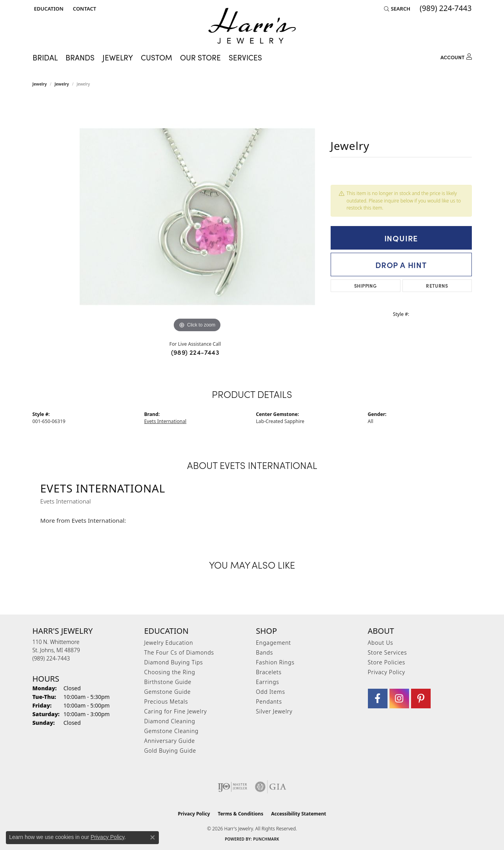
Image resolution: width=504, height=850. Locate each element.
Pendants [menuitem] (269, 701)
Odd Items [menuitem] (271, 692)
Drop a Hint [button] (401, 264)
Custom (156, 57)
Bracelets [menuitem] (269, 672)
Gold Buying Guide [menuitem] (170, 751)
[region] (197, 217)
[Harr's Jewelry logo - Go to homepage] (252, 26)
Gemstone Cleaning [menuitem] (172, 731)
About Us (381, 643)
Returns (437, 285)
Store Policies (387, 662)
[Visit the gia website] (271, 787)
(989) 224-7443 (195, 352)
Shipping (365, 285)
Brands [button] (80, 57)
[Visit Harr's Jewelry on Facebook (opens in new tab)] (378, 699)
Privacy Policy (387, 672)
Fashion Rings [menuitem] (275, 662)
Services (245, 57)
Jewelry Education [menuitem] (169, 643)
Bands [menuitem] (265, 652)
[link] (84, 9)
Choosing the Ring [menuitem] (170, 672)
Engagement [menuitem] (274, 643)
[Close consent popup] (153, 837)
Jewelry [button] (118, 57)
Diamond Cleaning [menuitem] (170, 721)
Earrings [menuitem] (268, 682)
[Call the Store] (51, 658)
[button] (48, 9)
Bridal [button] (45, 57)
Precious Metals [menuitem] (166, 701)
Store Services (388, 652)
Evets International (166, 421)
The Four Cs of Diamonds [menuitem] (179, 652)
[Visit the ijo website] (232, 787)
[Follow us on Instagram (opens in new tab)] (399, 699)
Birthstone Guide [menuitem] (168, 682)
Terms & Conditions (240, 814)
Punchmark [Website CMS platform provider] (266, 839)
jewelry (62, 84)
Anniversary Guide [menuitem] (170, 741)
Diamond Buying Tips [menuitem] (174, 662)
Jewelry (40, 84)
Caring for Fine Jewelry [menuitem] (176, 711)
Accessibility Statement (298, 814)
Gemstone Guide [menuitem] (168, 692)
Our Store (200, 57)
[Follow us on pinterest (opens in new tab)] (421, 699)
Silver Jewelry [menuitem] (274, 711)
